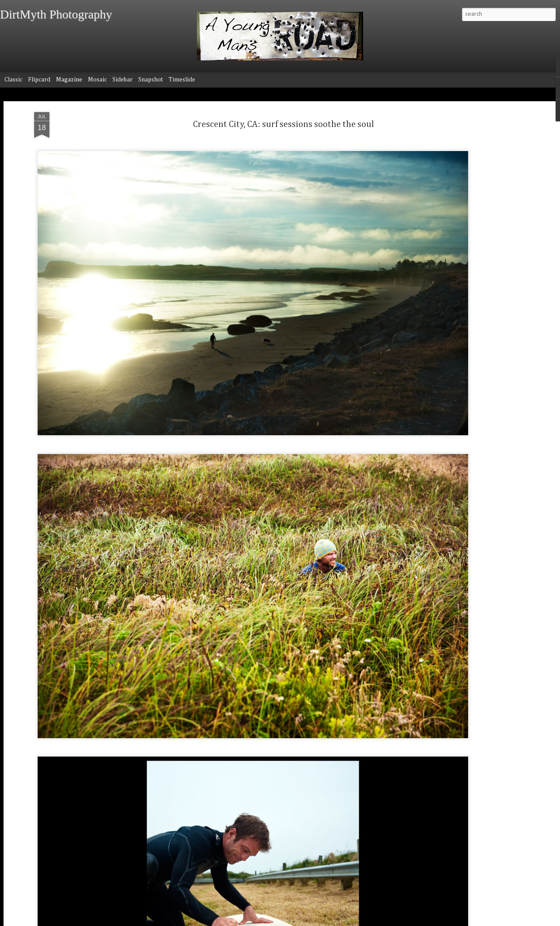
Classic (13, 80)
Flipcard (39, 80)
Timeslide (182, 80)
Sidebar (122, 80)
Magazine (69, 80)
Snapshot (150, 80)
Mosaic (97, 80)
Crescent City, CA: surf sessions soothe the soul (283, 124)
